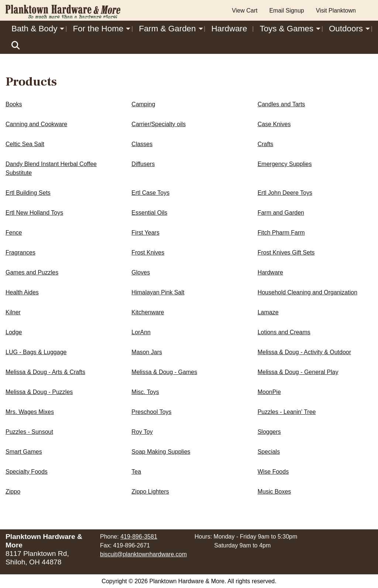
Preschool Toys (151, 412)
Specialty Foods (27, 472)
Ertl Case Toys (150, 193)
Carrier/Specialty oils (159, 124)
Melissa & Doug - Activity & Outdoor (304, 352)
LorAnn (141, 332)
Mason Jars (147, 352)
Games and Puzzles (32, 272)
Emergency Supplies (285, 164)
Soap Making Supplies (161, 452)
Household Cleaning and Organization (307, 292)
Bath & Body (34, 29)
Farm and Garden (281, 213)
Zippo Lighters (150, 492)
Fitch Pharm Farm (281, 233)
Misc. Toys (145, 392)
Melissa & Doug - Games (164, 372)
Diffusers (143, 164)
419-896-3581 (139, 537)
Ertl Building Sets (28, 193)
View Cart (245, 11)
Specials (269, 452)
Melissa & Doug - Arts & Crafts (45, 372)
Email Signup (286, 11)
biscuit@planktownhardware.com (143, 554)
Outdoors (346, 29)
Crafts (266, 144)
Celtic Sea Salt (25, 144)
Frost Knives (148, 253)
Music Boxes (274, 492)
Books (14, 104)
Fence (14, 233)
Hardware (229, 29)
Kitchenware (148, 312)
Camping (143, 104)
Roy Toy (142, 432)
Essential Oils (149, 213)
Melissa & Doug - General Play (298, 372)
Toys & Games (286, 29)
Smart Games (24, 452)
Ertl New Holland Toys (34, 213)
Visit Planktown (336, 11)
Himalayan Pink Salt (158, 292)
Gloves (141, 272)
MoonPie (269, 392)
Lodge (14, 332)
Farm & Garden (167, 29)
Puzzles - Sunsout (29, 432)
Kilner (13, 312)
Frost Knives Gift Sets (286, 253)
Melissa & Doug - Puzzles (39, 392)
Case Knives (274, 124)
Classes (142, 144)
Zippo (13, 492)
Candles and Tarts (281, 104)
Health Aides (22, 292)
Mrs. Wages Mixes (30, 412)
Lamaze (268, 312)
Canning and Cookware (36, 124)
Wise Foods (273, 472)
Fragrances (20, 253)
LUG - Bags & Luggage (36, 352)
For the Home (98, 29)
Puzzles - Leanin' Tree (287, 412)
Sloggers (269, 432)
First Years (145, 233)
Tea (136, 472)
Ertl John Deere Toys (285, 193)
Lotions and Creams (284, 332)
